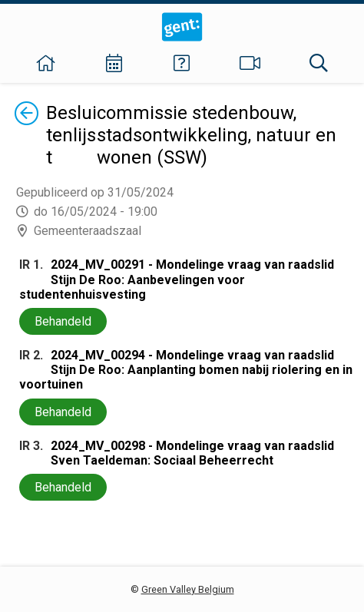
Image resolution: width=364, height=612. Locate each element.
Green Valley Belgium (188, 589)
